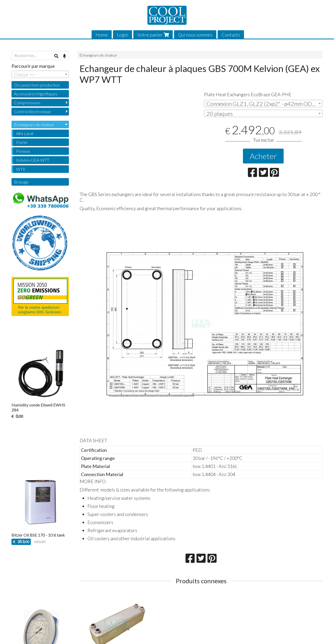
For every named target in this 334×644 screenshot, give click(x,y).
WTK (21, 169)
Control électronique (33, 111)
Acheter (263, 156)
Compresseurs (27, 103)
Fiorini (22, 142)
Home (102, 35)
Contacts (231, 35)
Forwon (23, 151)
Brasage (21, 182)
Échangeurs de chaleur (98, 55)
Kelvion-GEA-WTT (33, 160)
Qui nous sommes (195, 35)
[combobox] (263, 104)
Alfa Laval (25, 133)
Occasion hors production (37, 85)
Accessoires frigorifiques (36, 94)
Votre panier (153, 35)
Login (123, 35)
